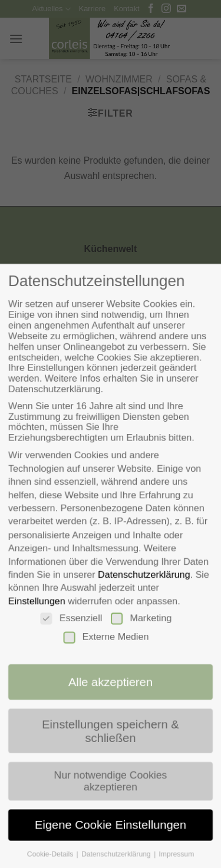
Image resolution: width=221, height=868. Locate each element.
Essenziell (70, 620)
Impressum (178, 863)
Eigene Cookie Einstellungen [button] (111, 833)
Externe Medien (106, 639)
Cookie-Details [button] (50, 863)
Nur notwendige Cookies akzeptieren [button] (111, 788)
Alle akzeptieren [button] (111, 686)
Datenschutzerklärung (145, 575)
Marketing (142, 620)
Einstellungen (34, 602)
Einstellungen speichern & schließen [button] (111, 736)
